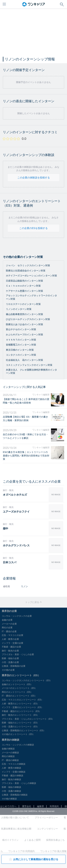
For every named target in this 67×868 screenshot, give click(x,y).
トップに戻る (34, 602)
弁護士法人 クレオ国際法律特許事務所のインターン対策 (31, 371)
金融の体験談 (8, 749)
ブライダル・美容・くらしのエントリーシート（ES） (28, 719)
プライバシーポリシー (46, 818)
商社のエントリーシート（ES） (17, 692)
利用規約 (54, 806)
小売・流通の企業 (10, 662)
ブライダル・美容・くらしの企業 (18, 654)
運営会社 (27, 806)
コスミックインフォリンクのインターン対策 (29, 365)
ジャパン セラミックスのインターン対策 (28, 265)
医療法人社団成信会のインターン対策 (26, 271)
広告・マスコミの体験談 (14, 764)
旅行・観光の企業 (10, 651)
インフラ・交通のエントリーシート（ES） (23, 707)
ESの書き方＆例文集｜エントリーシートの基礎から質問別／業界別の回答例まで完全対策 (26, 456)
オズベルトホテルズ (15, 495)
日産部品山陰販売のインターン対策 (24, 281)
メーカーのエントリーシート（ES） (19, 688)
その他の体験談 (9, 799)
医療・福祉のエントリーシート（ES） (20, 723)
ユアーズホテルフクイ (16, 512)
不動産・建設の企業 (11, 647)
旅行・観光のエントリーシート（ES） (20, 715)
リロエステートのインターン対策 (23, 304)
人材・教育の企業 (10, 639)
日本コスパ (10, 562)
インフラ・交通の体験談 (14, 772)
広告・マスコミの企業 (13, 635)
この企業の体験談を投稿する (34, 178)
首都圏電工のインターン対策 (21, 345)
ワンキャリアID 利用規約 (22, 851)
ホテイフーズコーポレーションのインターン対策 (31, 276)
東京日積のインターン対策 (20, 350)
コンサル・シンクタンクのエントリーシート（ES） (27, 680)
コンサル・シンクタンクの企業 (17, 616)
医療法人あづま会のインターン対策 (24, 324)
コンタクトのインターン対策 (21, 355)
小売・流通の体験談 (11, 791)
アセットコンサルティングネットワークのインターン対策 (31, 297)
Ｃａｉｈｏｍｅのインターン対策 (23, 286)
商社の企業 (7, 628)
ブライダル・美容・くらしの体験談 (19, 783)
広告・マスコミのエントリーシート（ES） (23, 700)
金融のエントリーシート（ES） (17, 684)
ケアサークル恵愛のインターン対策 (24, 291)
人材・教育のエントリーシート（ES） (20, 704)
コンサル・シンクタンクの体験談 (18, 745)
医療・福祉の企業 (10, 658)
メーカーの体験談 (10, 753)
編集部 (40, 806)
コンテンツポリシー (47, 829)
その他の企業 (8, 670)
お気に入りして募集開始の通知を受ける (33, 859)
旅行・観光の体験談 (11, 779)
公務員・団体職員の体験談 (15, 795)
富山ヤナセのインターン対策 (21, 329)
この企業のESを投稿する (33, 228)
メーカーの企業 (9, 624)
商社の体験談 (8, 756)
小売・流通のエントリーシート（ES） (20, 727)
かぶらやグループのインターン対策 (24, 335)
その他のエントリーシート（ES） (18, 734)
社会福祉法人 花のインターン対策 (24, 360)
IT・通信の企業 (9, 631)
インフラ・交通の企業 (13, 643)
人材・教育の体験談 (11, 768)
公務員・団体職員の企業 (14, 666)
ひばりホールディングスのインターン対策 (28, 319)
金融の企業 (7, 620)
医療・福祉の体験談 (11, 787)
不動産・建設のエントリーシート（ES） (21, 711)
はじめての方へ (8, 806)
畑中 (6, 528)
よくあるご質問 (32, 840)
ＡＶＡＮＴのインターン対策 (21, 340)
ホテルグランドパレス (16, 545)
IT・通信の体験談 (10, 760)
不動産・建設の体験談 (13, 776)
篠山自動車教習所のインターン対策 (24, 314)
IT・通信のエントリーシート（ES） (19, 696)
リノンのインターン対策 (19, 309)
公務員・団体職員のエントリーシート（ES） (24, 731)
